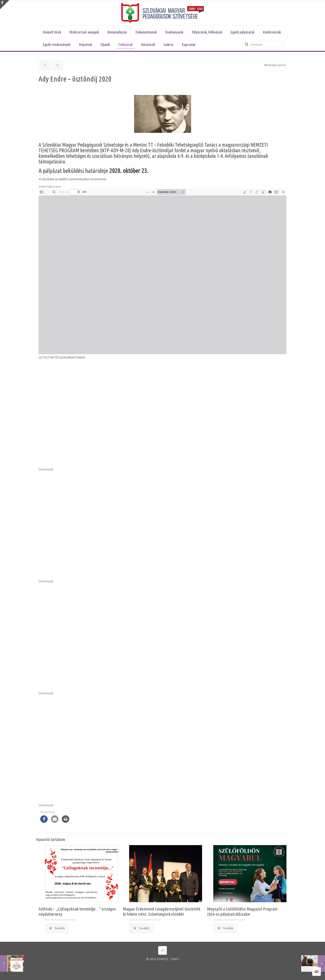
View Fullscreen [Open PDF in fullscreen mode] (50, 187)
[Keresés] (263, 45)
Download (46, 469)
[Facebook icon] (163, 965)
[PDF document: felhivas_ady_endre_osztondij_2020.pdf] (162, 271)
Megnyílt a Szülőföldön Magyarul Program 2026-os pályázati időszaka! (242, 911)
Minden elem (275, 65)
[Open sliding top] (5, 5)
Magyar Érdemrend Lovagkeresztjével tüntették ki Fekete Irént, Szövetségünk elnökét (162, 911)
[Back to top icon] (162, 950)
